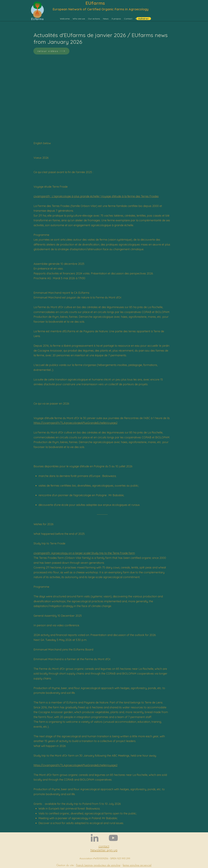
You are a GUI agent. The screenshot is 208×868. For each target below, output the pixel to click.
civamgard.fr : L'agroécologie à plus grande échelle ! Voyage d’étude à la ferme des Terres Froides (96, 196)
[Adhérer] (144, 19)
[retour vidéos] (51, 51)
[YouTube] (113, 838)
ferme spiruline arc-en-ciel (137, 865)
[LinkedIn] (95, 838)
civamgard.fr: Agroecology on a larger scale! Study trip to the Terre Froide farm (84, 553)
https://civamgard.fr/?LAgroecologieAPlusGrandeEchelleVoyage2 (75, 423)
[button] (79, 19)
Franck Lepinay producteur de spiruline (98, 865)
